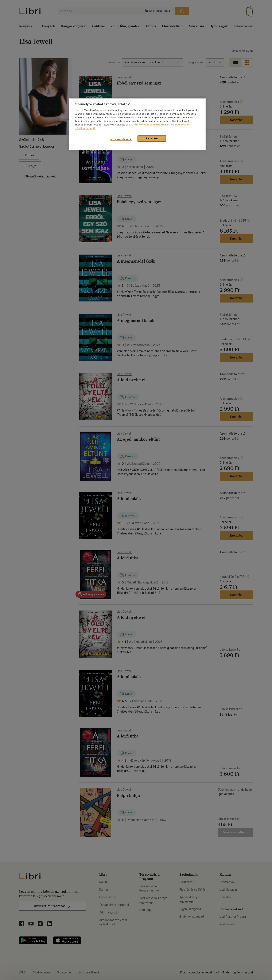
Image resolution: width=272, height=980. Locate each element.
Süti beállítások (121, 139)
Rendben (152, 138)
